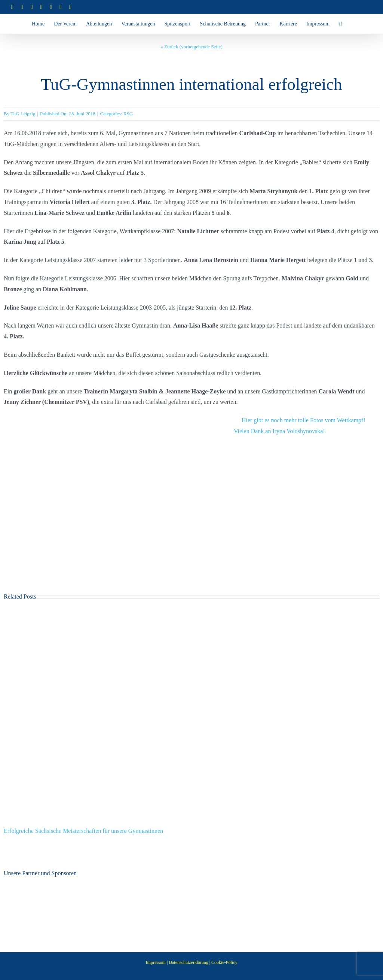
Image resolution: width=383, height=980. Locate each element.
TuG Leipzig (23, 114)
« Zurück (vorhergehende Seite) (191, 47)
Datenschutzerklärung (188, 962)
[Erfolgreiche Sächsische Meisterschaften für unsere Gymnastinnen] (191, 613)
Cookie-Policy (224, 962)
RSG (128, 114)
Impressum (156, 962)
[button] (340, 24)
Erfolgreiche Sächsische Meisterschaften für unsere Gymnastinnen (83, 831)
